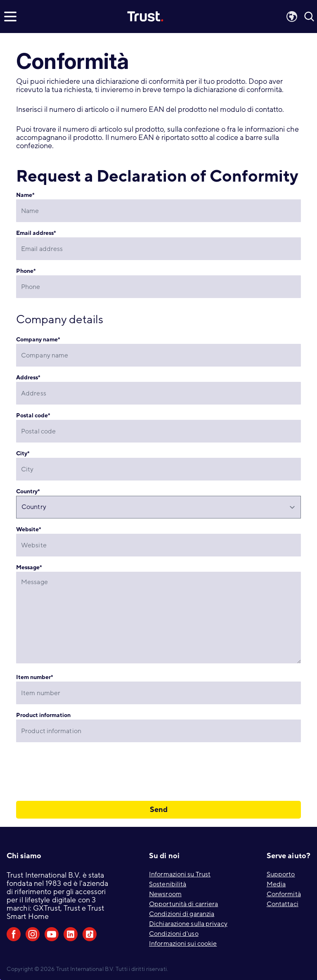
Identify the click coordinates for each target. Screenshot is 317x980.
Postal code (33, 415)
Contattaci (283, 904)
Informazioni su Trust (180, 874)
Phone (26, 271)
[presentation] (79, 772)
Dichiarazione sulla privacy (188, 924)
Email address (36, 233)
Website (29, 529)
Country (28, 491)
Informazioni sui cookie (183, 944)
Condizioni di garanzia (182, 914)
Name (25, 195)
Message (29, 567)
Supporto (281, 874)
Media (276, 884)
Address (28, 378)
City (23, 453)
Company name (38, 340)
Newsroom (165, 894)
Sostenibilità (168, 884)
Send (159, 810)
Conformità (284, 894)
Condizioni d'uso (174, 934)
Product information (43, 715)
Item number (35, 677)
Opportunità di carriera (183, 904)
